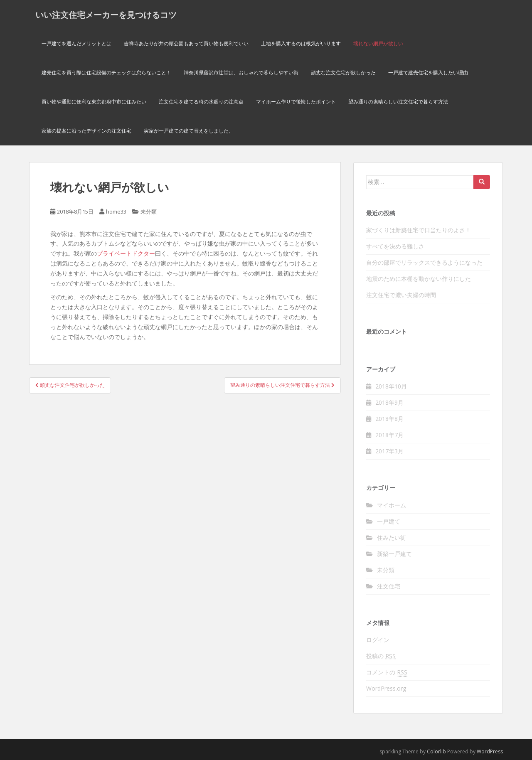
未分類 (149, 212)
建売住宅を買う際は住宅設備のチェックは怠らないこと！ (106, 73)
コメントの (387, 672)
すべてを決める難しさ (395, 246)
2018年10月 (391, 386)
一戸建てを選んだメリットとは (76, 43)
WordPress (490, 751)
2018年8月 (389, 419)
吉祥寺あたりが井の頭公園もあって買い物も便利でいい (186, 43)
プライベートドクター (126, 253)
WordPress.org (386, 688)
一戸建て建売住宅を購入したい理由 (428, 73)
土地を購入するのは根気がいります (301, 43)
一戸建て (389, 521)
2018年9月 (389, 402)
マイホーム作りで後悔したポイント (296, 102)
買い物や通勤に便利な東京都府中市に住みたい (94, 102)
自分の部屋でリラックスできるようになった (424, 262)
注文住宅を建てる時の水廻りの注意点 (201, 102)
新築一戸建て (394, 554)
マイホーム (392, 505)
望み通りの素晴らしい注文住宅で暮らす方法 (398, 102)
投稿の (381, 656)
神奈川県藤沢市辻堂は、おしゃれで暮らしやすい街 (241, 73)
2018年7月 (389, 435)
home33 (116, 212)
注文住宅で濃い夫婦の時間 (401, 295)
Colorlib (436, 751)
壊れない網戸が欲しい (378, 43)
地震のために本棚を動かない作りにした (419, 279)
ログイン (378, 640)
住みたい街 (392, 537)
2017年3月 (389, 451)
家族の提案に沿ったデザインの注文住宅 (86, 131)
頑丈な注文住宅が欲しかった (343, 73)
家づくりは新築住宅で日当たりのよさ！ (419, 230)
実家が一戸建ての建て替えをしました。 (189, 131)
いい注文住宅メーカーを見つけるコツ (106, 15)
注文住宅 (389, 586)
